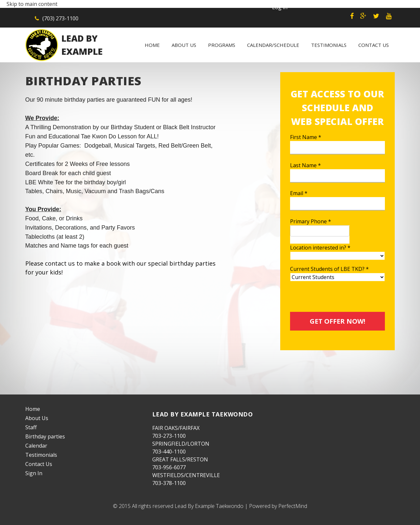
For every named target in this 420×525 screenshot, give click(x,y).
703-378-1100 (169, 483)
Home (152, 45)
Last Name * (305, 165)
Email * (299, 193)
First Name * (306, 137)
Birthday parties (45, 436)
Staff (31, 427)
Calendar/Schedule (273, 45)
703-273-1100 (169, 436)
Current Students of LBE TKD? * (329, 269)
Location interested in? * (320, 248)
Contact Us (374, 45)
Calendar (36, 446)
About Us (184, 45)
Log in (280, 7)
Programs (222, 45)
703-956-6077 (169, 467)
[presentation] (340, 299)
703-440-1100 (169, 452)
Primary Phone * (311, 221)
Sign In (34, 473)
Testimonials (329, 45)
